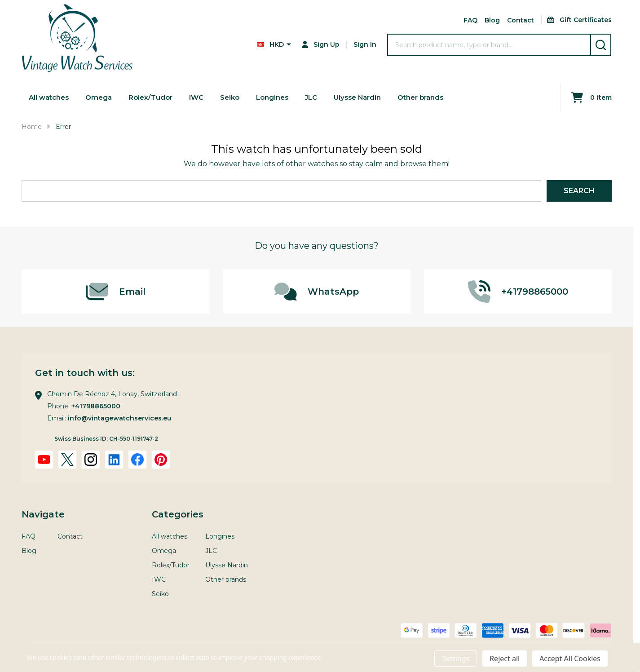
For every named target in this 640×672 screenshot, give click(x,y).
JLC (321, 97)
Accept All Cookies (570, 659)
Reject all (505, 659)
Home (32, 127)
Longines (281, 97)
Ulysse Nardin (369, 97)
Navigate (43, 514)
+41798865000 (96, 406)
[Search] (601, 45)
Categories (178, 514)
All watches (50, 97)
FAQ (470, 20)
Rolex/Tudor (155, 97)
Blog (492, 20)
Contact (521, 20)
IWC (202, 97)
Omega (102, 97)
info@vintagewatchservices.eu (119, 418)
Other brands (435, 97)
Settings (456, 659)
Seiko (237, 97)
